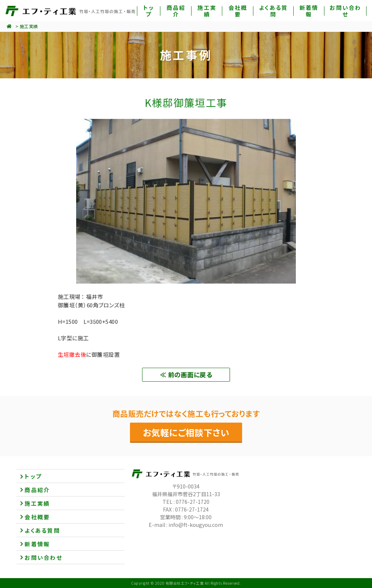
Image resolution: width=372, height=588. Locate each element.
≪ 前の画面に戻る (186, 374)
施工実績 (29, 26)
